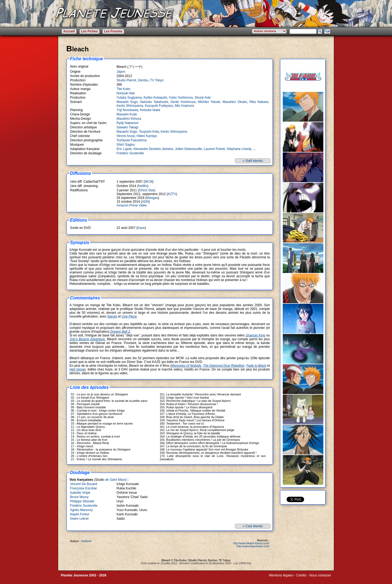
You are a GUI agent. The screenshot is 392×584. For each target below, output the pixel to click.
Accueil (69, 31)
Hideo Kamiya (147, 136)
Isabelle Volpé (80, 493)
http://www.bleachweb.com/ (253, 546)
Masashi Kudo (127, 114)
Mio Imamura (184, 106)
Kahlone (86, 541)
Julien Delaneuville (188, 149)
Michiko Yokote (209, 102)
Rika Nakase (259, 102)
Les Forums (113, 31)
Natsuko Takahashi (154, 102)
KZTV (172, 194)
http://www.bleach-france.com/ (251, 543)
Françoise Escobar (84, 488)
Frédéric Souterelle (130, 153)
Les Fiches (89, 31)
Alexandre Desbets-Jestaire (153, 149)
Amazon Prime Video (132, 205)
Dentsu (143, 80)
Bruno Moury (79, 497)
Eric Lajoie (124, 149)
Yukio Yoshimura (181, 98)
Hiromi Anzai (126, 136)
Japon (121, 72)
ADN (145, 202)
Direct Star (147, 190)
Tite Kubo (123, 89)
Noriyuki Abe (126, 93)
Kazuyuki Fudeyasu (159, 106)
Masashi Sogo (127, 102)
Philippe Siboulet (82, 501)
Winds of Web (279, 579)
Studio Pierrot (126, 80)
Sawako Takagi (127, 127)
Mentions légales (281, 575)
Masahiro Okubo (235, 102)
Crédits (301, 575)
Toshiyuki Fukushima (132, 140)
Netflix (143, 186)
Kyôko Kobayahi (155, 98)
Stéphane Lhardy (239, 149)
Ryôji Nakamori (127, 123)
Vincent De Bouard (84, 484)
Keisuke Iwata (150, 110)
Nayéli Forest (80, 514)
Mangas (152, 198)
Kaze (141, 228)
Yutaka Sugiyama (129, 98)
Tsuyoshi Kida (149, 132)
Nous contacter (320, 575)
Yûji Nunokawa (127, 110)
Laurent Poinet (214, 149)
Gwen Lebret (79, 519)
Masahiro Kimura (129, 119)
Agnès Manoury (81, 510)
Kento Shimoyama (130, 106)
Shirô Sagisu (126, 145)
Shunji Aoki (203, 98)
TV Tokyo (157, 80)
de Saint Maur (115, 480)
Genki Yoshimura (183, 102)
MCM (149, 182)
